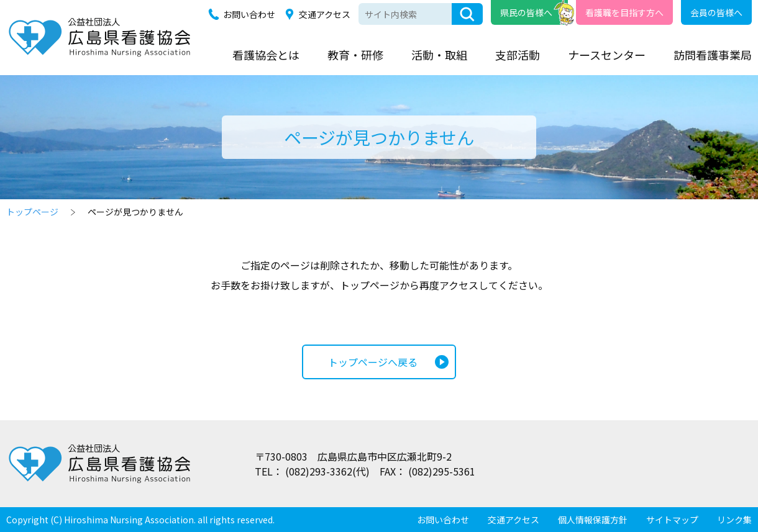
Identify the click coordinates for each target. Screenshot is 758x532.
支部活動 (518, 55)
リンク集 (734, 520)
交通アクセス (325, 14)
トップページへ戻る (373, 362)
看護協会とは (266, 55)
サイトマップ (672, 520)
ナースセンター (607, 55)
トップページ (32, 212)
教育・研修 (355, 55)
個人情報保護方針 (593, 520)
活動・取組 (439, 55)
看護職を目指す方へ (624, 12)
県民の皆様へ (526, 12)
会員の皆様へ (716, 12)
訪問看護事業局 (713, 55)
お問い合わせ (249, 14)
